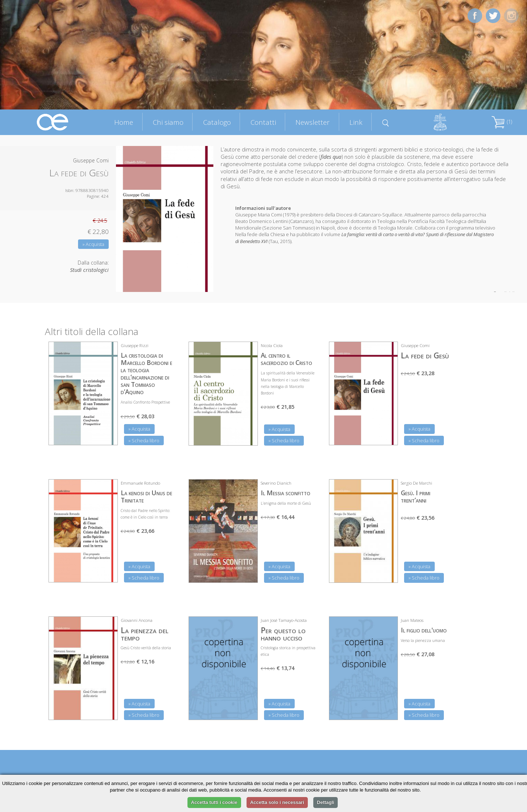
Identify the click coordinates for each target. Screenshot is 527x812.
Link (356, 122)
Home (124, 122)
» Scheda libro (144, 440)
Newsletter (313, 122)
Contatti (263, 122)
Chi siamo (168, 122)
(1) (502, 122)
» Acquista (93, 244)
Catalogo (217, 122)
